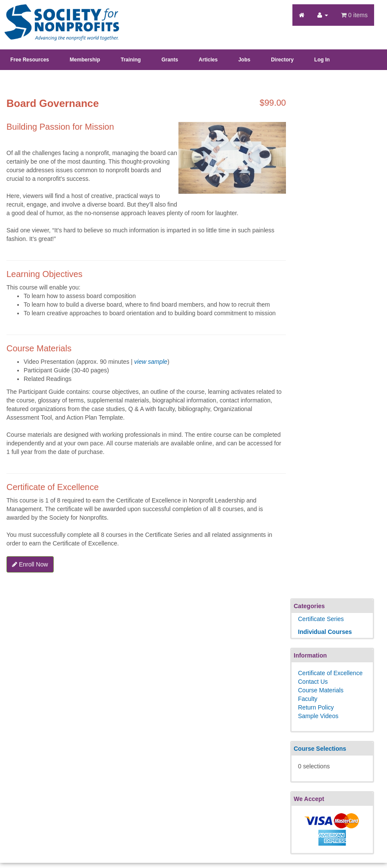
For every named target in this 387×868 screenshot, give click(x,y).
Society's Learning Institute (57, 15)
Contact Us (313, 682)
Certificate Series (321, 619)
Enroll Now (30, 564)
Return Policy (316, 707)
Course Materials (321, 690)
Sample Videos (318, 716)
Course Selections (320, 749)
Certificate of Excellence (330, 673)
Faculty (308, 699)
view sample (151, 362)
